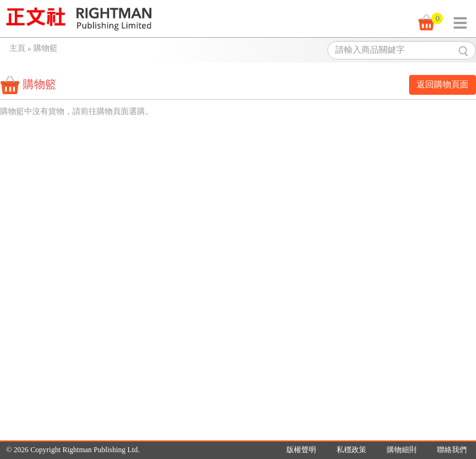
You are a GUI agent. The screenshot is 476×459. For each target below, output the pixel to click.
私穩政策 (351, 450)
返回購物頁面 (443, 85)
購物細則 (402, 450)
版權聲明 (301, 450)
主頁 (17, 48)
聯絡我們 (452, 450)
